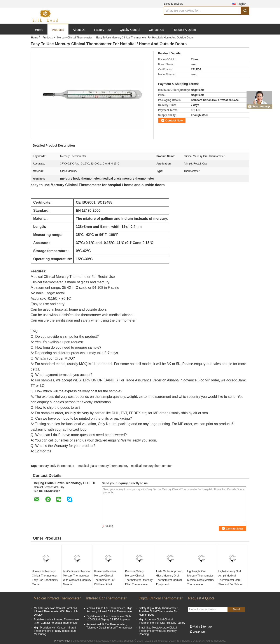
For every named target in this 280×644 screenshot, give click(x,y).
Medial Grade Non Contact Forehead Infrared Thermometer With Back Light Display (56, 611)
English (243, 4)
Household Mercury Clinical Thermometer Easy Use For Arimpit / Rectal (45, 578)
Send (236, 609)
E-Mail (194, 627)
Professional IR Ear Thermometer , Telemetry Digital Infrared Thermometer (109, 626)
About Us (79, 30)
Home (39, 30)
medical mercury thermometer (151, 466)
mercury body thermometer (56, 466)
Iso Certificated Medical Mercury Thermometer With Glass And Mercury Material (77, 578)
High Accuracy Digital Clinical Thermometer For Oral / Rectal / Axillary (162, 621)
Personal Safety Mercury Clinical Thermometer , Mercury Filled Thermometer (139, 578)
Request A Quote (184, 30)
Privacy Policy (62, 641)
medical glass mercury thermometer (103, 466)
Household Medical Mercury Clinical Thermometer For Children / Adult (105, 578)
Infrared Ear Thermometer (106, 598)
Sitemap (206, 627)
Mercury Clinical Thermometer (75, 38)
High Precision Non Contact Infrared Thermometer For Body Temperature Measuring (55, 631)
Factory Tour (103, 30)
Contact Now (174, 120)
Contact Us (156, 30)
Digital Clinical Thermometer (161, 598)
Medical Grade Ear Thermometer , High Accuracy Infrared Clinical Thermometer (109, 610)
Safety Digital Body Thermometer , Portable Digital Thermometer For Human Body (159, 611)
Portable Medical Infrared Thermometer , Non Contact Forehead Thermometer (57, 621)
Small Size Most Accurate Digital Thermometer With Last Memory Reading (158, 631)
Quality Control (130, 30)
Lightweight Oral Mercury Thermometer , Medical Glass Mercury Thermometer (201, 578)
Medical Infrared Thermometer (57, 598)
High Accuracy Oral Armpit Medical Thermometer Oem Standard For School (230, 578)
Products (58, 30)
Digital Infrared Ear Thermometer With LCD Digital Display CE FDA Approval (109, 618)
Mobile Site (198, 632)
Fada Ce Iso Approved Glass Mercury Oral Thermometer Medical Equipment (169, 578)
